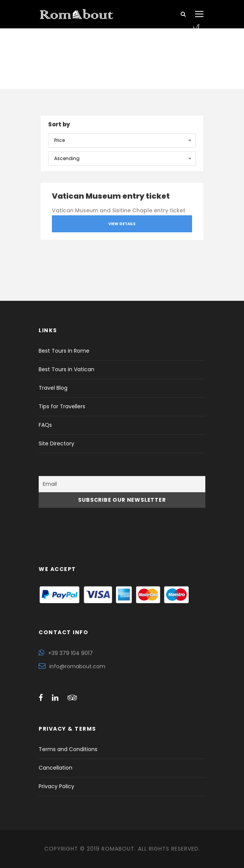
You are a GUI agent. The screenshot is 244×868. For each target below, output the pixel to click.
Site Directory (56, 443)
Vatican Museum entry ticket (111, 196)
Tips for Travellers (62, 406)
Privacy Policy (56, 786)
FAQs (45, 425)
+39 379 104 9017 (70, 653)
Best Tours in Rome (64, 351)
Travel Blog (53, 388)
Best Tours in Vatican (66, 369)
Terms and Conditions (68, 749)
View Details (122, 224)
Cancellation (56, 768)
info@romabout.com (77, 666)
